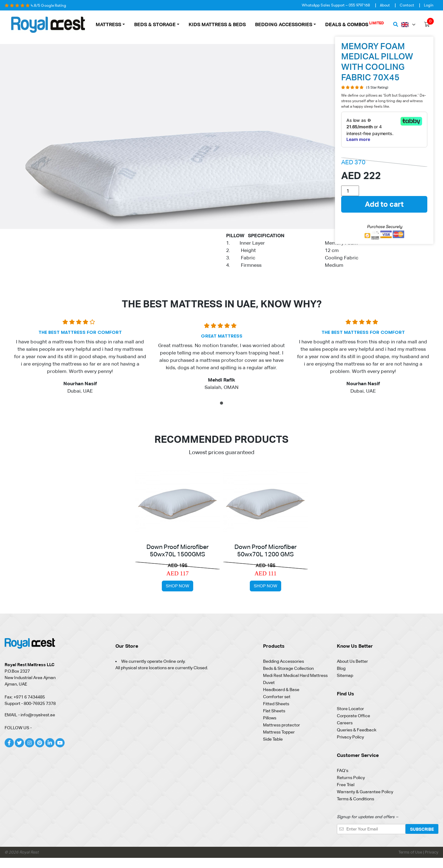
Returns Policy (351, 778)
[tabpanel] (80, 359)
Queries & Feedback (357, 730)
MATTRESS (108, 24)
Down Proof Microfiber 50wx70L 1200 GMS (265, 550)
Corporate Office (353, 716)
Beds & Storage (155, 24)
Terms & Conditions (355, 799)
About (385, 5)
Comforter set (277, 697)
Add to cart (384, 204)
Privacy (432, 852)
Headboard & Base (281, 690)
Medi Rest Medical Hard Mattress (295, 675)
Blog (341, 668)
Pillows (270, 718)
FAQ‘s (343, 770)
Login (429, 5)
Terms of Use (411, 852)
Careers (345, 723)
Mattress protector (281, 725)
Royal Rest (29, 852)
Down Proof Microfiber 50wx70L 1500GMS (178, 550)
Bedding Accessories (284, 24)
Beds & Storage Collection (288, 668)
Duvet (269, 682)
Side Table (273, 739)
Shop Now (178, 586)
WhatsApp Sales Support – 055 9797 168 (336, 5)
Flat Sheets (274, 711)
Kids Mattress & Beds (217, 24)
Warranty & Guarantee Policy (365, 792)
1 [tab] (222, 404)
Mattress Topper (279, 732)
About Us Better (352, 661)
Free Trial (346, 785)
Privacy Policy (350, 737)
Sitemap (345, 675)
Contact (407, 5)
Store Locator (350, 709)
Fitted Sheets (276, 704)
